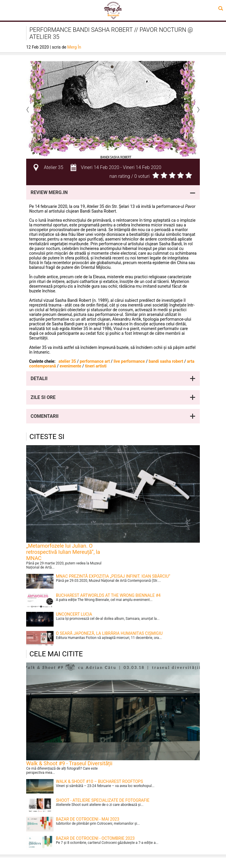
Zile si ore (43, 397)
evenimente (70, 366)
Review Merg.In (49, 192)
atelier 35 (67, 361)
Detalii (39, 378)
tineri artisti (96, 366)
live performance (129, 361)
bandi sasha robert (166, 361)
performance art (95, 361)
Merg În (74, 47)
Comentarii (45, 416)
